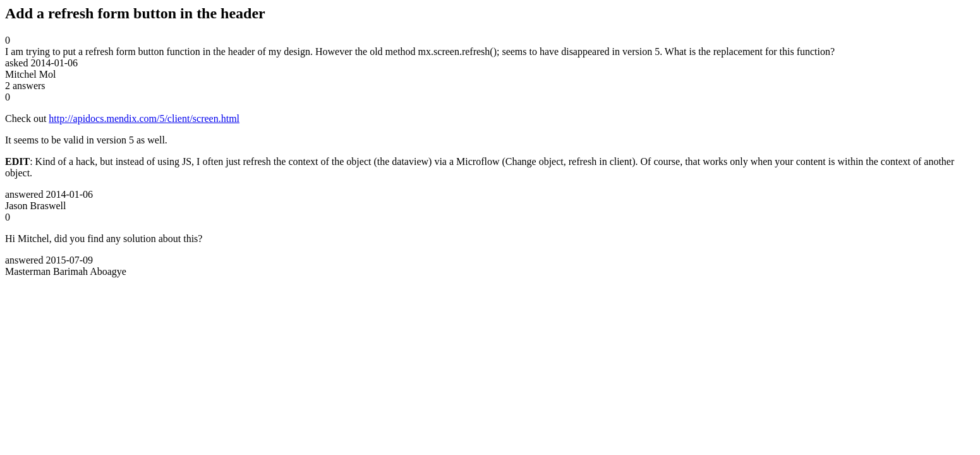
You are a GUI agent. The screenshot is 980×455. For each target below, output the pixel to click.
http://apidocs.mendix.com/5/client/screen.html (144, 118)
